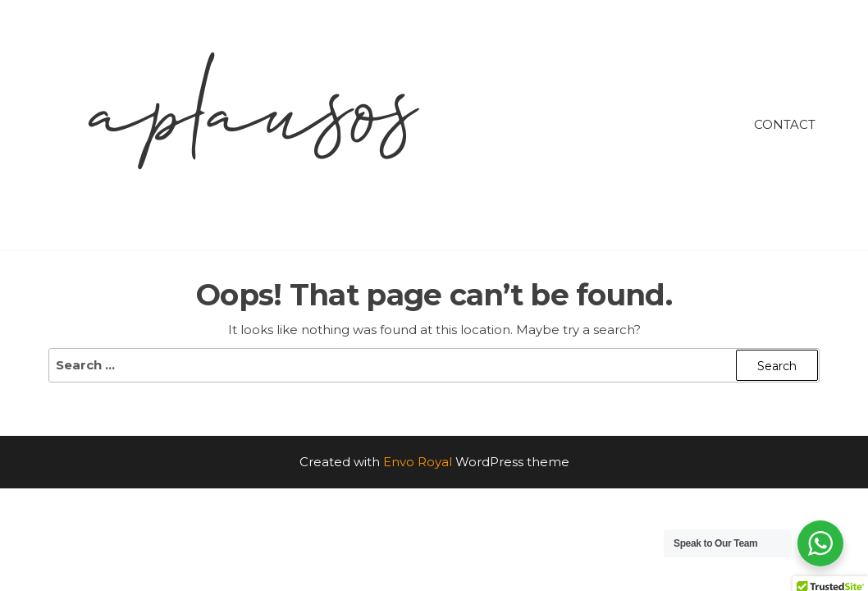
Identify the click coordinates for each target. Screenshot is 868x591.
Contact (785, 124)
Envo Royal (418, 462)
